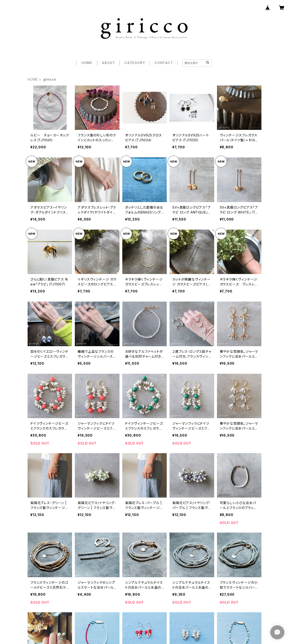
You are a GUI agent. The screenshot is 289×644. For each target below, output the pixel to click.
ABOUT (108, 63)
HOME (87, 63)
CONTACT (164, 63)
